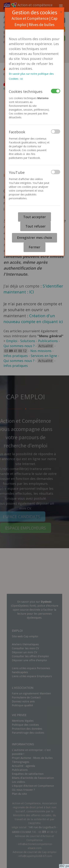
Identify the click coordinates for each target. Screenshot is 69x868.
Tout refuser (36, 226)
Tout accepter (34, 217)
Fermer (34, 247)
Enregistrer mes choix (34, 238)
